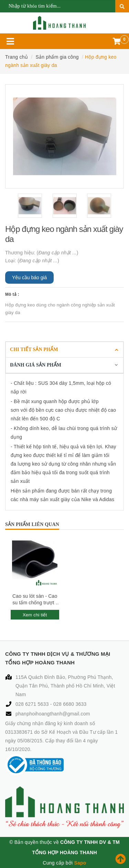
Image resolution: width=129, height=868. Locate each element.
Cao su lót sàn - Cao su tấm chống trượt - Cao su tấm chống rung (35, 600)
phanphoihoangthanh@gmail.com (53, 714)
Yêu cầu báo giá (29, 277)
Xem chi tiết (35, 615)
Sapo (80, 863)
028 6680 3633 (70, 704)
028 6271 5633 (33, 704)
